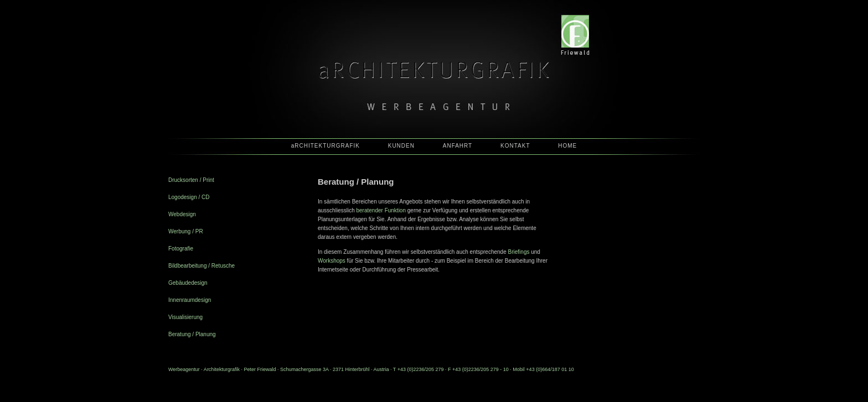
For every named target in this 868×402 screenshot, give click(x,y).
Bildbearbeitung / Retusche (201, 266)
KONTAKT (515, 146)
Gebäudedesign (188, 283)
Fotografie (181, 249)
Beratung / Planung (192, 334)
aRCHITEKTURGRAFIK (325, 146)
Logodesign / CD (189, 197)
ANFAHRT (458, 146)
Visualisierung (185, 317)
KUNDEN (401, 146)
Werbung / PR (186, 231)
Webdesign (182, 214)
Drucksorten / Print (191, 180)
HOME (567, 146)
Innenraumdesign (190, 300)
